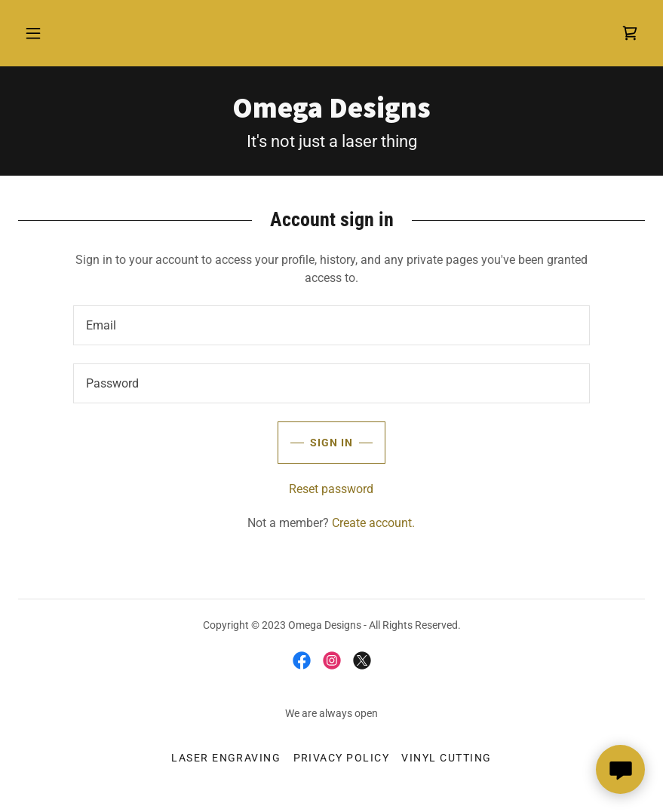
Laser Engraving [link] (226, 758)
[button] (33, 33)
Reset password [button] (331, 489)
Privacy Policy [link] (342, 758)
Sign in (315, 443)
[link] (630, 33)
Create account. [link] (373, 523)
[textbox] (331, 325)
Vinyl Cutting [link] (446, 758)
